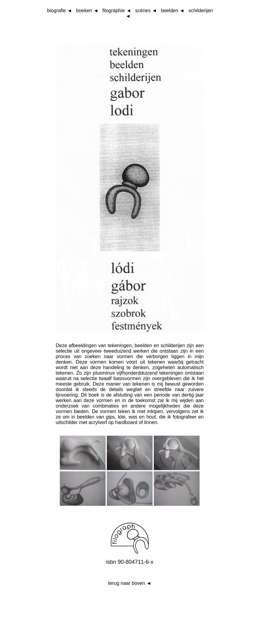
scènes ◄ (146, 11)
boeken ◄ (87, 11)
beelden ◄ (173, 11)
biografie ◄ (60, 11)
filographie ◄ (117, 11)
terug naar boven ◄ (130, 583)
